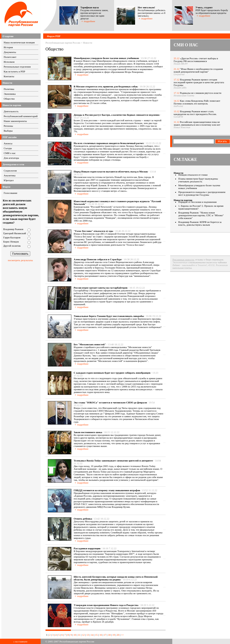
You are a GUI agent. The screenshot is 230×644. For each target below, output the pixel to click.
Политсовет (10, 57)
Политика (9, 89)
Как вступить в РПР (14, 71)
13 (88, 635)
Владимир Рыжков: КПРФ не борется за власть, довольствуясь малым (200, 223)
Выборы (8, 131)
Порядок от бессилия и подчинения (197, 202)
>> (122, 635)
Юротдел (9, 180)
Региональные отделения (17, 67)
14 (92, 635)
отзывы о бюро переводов (209, 260)
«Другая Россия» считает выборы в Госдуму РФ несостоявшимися (196, 60)
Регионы (8, 126)
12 (83, 635)
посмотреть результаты (20, 260)
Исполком (9, 62)
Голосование (11, 193)
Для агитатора (11, 158)
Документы (10, 52)
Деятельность (11, 111)
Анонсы (8, 143)
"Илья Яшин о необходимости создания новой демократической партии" (198, 70)
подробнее (88, 21)
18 (109, 635)
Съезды (8, 148)
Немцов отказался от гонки (193, 175)
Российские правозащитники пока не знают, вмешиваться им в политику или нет (197, 123)
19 (114, 635)
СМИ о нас (10, 153)
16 (101, 635)
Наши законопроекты (15, 121)
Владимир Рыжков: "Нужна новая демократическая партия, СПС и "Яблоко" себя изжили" (201, 215)
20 (118, 635)
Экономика (10, 94)
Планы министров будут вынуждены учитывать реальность (198, 180)
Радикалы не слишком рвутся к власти (201, 93)
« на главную (20, 641)
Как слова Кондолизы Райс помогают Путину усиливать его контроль (197, 102)
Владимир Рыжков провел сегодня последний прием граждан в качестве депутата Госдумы (199, 82)
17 (105, 635)
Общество (9, 99)
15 (96, 635)
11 (79, 635)
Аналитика (10, 175)
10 (75, 635)
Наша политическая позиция (19, 42)
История (8, 47)
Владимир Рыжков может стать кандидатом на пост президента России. (195, 113)
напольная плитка (182, 268)
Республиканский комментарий (21, 116)
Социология (10, 171)
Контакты (9, 76)
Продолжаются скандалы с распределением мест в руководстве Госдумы (202, 193)
